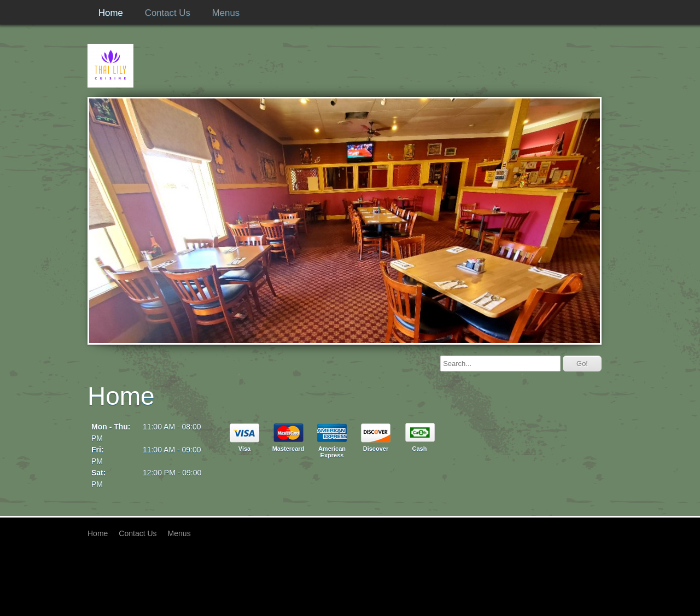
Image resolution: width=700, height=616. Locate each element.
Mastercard (288, 449)
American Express (332, 452)
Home (111, 13)
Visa (244, 449)
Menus (226, 13)
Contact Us (168, 13)
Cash (420, 449)
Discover (376, 449)
